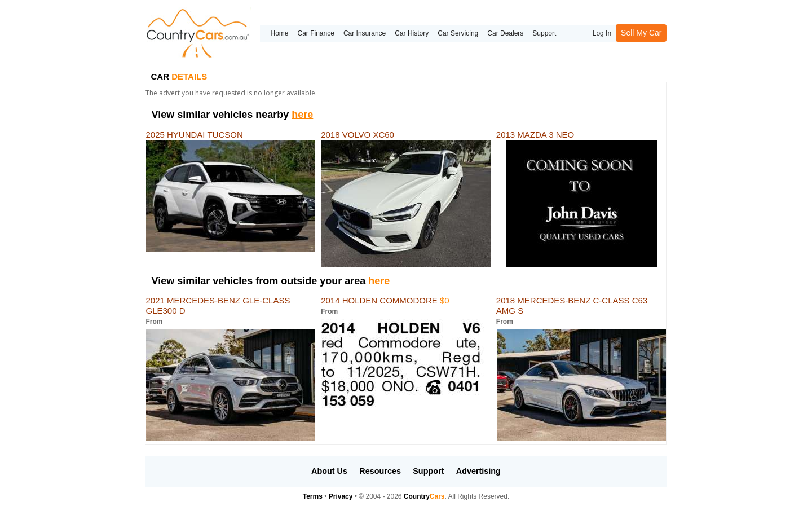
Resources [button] (380, 471)
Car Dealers (505, 33)
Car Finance (316, 33)
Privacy (341, 496)
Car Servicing (458, 33)
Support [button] (428, 471)
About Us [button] (329, 471)
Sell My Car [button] (641, 33)
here (302, 115)
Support (544, 33)
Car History (412, 33)
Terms (313, 496)
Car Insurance (365, 33)
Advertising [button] (478, 471)
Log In (602, 33)
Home (279, 33)
